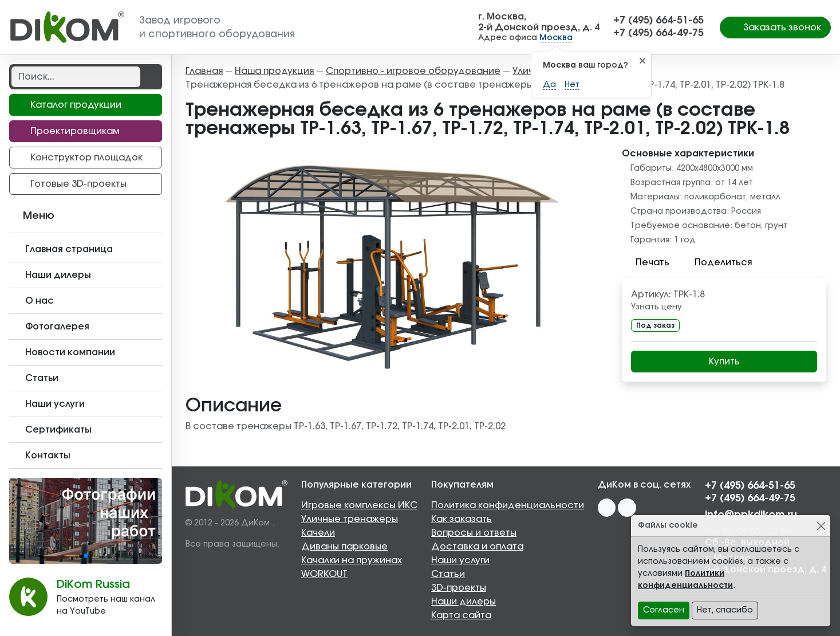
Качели (318, 533)
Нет (572, 85)
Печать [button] (646, 262)
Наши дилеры (464, 602)
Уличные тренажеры (350, 519)
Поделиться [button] (716, 262)
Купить (724, 362)
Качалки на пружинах (352, 560)
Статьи (448, 574)
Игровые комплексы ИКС (359, 505)
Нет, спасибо (725, 610)
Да (549, 85)
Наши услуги (460, 560)
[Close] (821, 526)
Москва (556, 38)
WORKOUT (324, 574)
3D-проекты (459, 588)
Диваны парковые (344, 547)
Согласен (664, 610)
